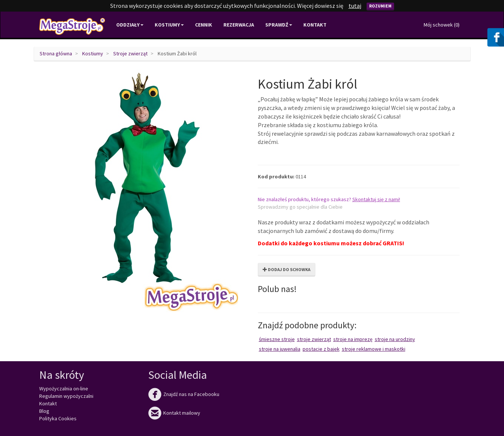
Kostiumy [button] (169, 25)
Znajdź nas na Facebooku (184, 394)
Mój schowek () (442, 25)
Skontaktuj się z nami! (376, 199)
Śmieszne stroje (277, 339)
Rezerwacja (239, 25)
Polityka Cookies (58, 418)
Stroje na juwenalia (280, 349)
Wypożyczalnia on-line (64, 389)
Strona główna (56, 53)
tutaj (355, 6)
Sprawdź (279, 25)
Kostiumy (93, 53)
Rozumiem (380, 6)
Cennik (204, 25)
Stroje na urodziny (395, 339)
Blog (44, 411)
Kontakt (315, 25)
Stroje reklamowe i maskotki (374, 349)
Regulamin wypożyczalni (66, 396)
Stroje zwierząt (130, 53)
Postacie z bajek (321, 349)
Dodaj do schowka (287, 269)
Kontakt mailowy (174, 413)
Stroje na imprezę (353, 339)
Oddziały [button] (130, 25)
